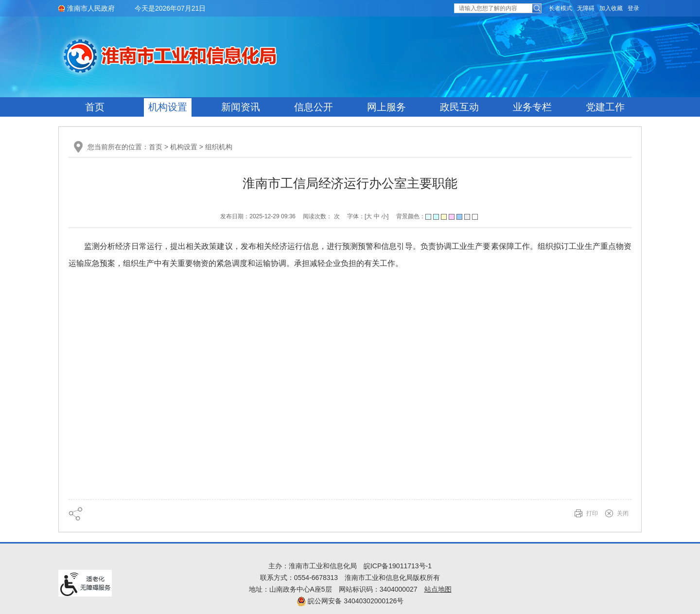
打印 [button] (592, 513)
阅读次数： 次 (321, 216)
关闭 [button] (623, 513)
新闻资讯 (241, 107)
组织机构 (219, 147)
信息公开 (314, 107)
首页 (95, 107)
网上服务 (386, 107)
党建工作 (605, 107)
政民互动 (459, 107)
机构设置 (168, 107)
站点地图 (438, 589)
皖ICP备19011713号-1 (398, 566)
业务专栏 (532, 107)
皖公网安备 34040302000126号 (350, 601)
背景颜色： (437, 216)
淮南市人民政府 (91, 8)
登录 (633, 8)
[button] (560, 8)
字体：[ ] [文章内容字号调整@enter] (368, 216)
